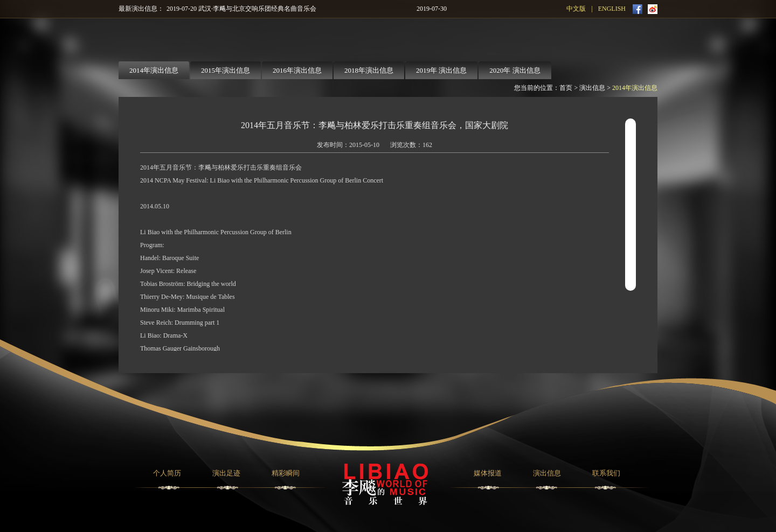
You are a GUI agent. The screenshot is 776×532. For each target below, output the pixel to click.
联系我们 (606, 473)
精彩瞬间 (286, 473)
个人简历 (167, 473)
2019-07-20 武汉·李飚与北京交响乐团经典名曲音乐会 (241, 9)
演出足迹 (226, 473)
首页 (566, 88)
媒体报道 (488, 473)
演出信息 (592, 88)
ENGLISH (612, 9)
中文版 (576, 9)
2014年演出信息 (635, 88)
